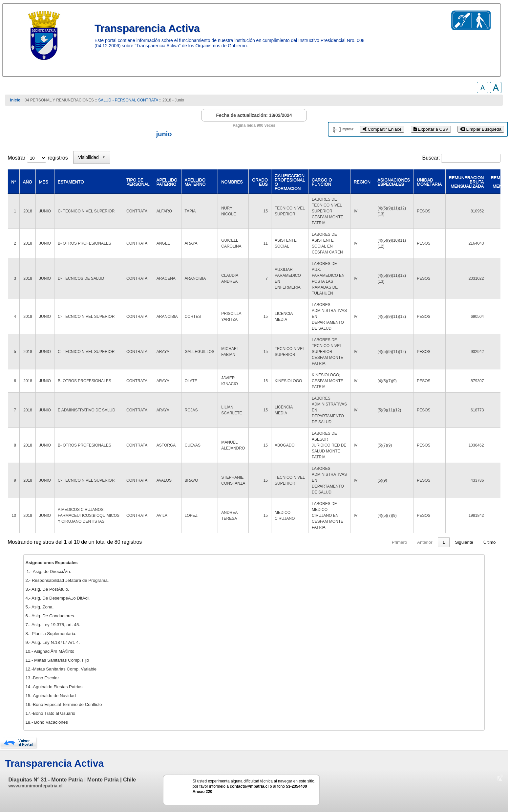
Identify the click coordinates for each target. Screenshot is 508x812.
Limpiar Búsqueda (481, 129)
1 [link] (365, 542)
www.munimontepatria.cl (35, 786)
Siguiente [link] (464, 542)
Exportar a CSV (431, 129)
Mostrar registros (38, 158)
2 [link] (378, 542)
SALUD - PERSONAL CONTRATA (128, 100)
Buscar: (431, 158)
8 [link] (444, 542)
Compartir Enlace (382, 129)
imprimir (348, 129)
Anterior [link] (347, 542)
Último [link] (490, 542)
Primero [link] (321, 542)
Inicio (15, 100)
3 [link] (390, 542)
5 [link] (415, 542)
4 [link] (403, 542)
